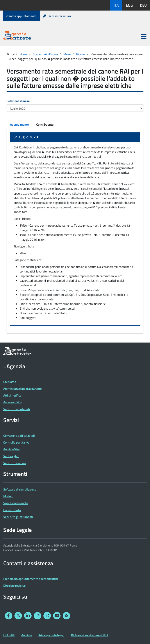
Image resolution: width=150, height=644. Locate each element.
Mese (67, 54)
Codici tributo (12, 510)
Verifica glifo (11, 456)
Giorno (80, 54)
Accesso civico (12, 402)
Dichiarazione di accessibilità (90, 635)
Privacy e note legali (51, 635)
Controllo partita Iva (16, 442)
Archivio (26, 635)
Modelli (8, 496)
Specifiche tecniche (16, 503)
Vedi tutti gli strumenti (18, 517)
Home (24, 54)
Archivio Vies (12, 449)
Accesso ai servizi (57, 16)
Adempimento (19, 124)
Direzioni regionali (15, 585)
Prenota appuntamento (21, 16)
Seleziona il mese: (19, 101)
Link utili (9, 635)
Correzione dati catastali (19, 436)
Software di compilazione (20, 489)
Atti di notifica (12, 395)
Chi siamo (10, 382)
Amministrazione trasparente (22, 389)
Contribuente (45, 124)
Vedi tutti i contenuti (17, 409)
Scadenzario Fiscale (45, 54)
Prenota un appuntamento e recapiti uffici (31, 579)
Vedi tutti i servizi (14, 463)
